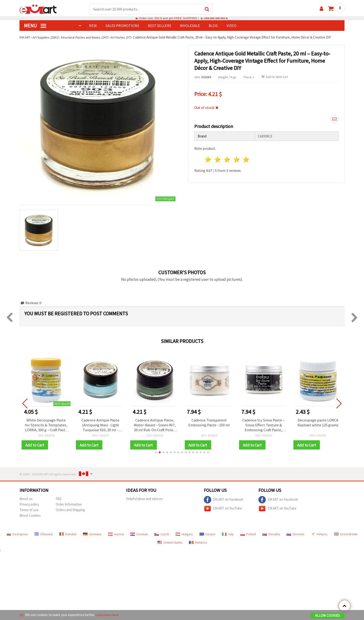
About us (26, 500)
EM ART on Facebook (224, 501)
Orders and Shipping (70, 511)
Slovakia (271, 535)
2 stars (218, 159)
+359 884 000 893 (214, 18)
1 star (208, 159)
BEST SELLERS (159, 26)
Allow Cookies (327, 616)
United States (170, 544)
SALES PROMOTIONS (122, 26)
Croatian (139, 535)
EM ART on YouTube (223, 510)
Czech (162, 535)
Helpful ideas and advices (144, 500)
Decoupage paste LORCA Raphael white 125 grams (318, 423)
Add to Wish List (275, 77)
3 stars (227, 159)
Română (68, 535)
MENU (35, 26)
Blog (213, 26)
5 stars (246, 159)
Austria (116, 535)
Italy (228, 535)
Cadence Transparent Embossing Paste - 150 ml (209, 423)
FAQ (59, 500)
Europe (207, 535)
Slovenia (295, 535)
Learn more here (108, 615)
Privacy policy (29, 506)
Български (17, 535)
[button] (156, 454)
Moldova (198, 544)
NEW (93, 26)
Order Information (69, 506)
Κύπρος (319, 535)
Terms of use (29, 511)
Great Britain (346, 535)
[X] (21, 615)
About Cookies (30, 517)
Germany (92, 535)
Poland (248, 535)
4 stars (237, 159)
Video (232, 26)
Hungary (184, 535)
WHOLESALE (190, 26)
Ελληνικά (44, 535)
